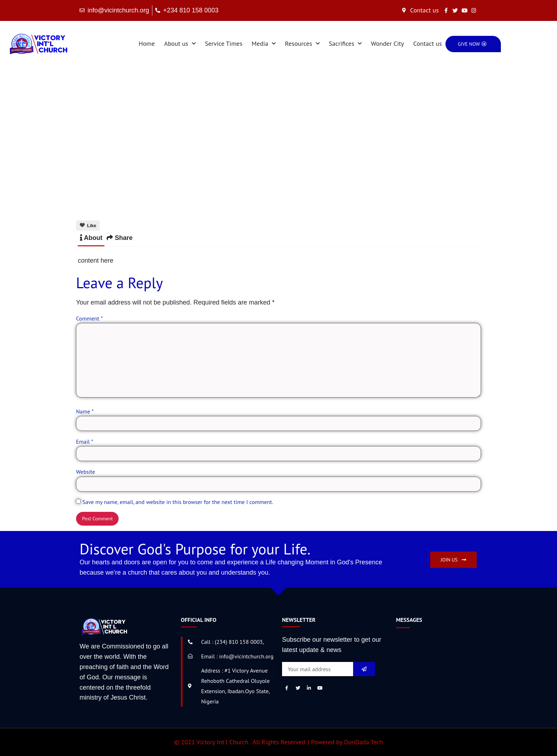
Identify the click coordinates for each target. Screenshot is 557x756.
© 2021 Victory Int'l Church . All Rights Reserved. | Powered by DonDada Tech (278, 742)
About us (180, 44)
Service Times (224, 43)
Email (85, 442)
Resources (302, 44)
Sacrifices (345, 44)
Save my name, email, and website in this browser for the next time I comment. (178, 502)
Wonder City (387, 43)
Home (147, 43)
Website (86, 472)
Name (85, 411)
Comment (89, 318)
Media (264, 44)
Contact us (427, 43)
